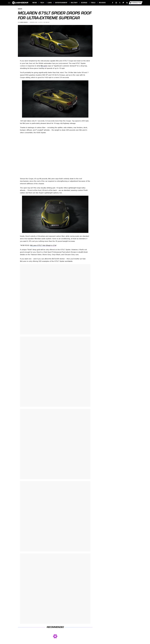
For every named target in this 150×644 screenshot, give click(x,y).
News (35, 3)
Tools (93, 3)
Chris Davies (24, 22)
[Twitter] (120, 3)
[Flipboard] (123, 3)
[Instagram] (116, 3)
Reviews (102, 3)
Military (74, 3)
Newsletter (136, 3)
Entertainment (61, 3)
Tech (42, 3)
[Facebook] (113, 3)
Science (84, 3)
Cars (50, 3)
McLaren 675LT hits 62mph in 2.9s (43, 245)
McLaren (44, 66)
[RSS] (127, 3)
